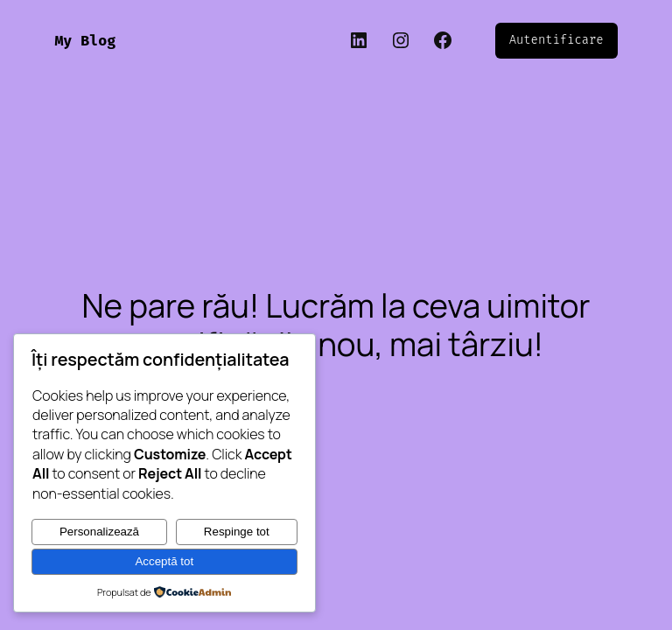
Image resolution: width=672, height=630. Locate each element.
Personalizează (99, 532)
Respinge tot (237, 532)
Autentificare (556, 40)
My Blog (85, 41)
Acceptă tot (164, 561)
